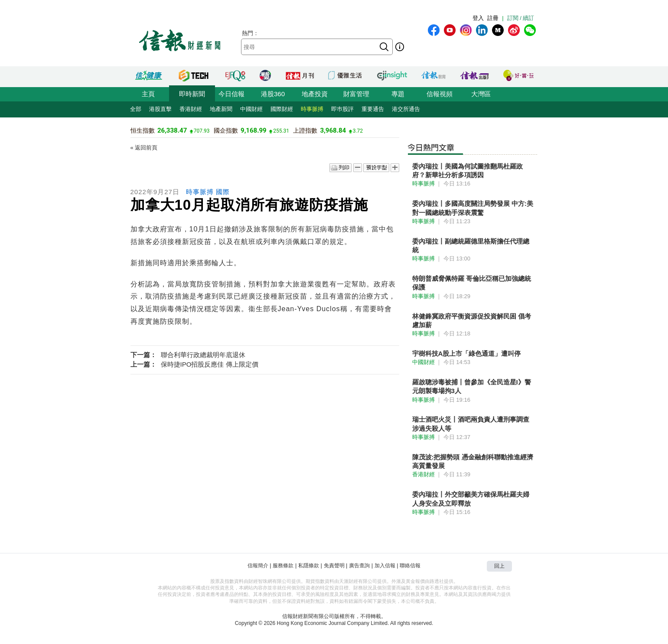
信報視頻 (440, 94)
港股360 (273, 94)
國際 (223, 192)
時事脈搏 (312, 109)
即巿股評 (342, 109)
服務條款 (283, 566)
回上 (499, 566)
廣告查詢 (359, 566)
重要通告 (373, 109)
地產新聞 (221, 109)
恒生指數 (143, 130)
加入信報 (385, 566)
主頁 (148, 94)
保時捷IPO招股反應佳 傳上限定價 (210, 364)
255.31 (281, 131)
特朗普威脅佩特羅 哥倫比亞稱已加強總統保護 (472, 283)
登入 (478, 18)
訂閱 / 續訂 (521, 18)
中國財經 (251, 109)
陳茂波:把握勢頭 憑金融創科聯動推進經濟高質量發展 (473, 461)
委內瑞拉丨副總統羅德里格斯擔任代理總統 (471, 246)
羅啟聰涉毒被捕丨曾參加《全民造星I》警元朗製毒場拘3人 (472, 386)
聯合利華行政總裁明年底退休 (203, 355)
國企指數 (226, 130)
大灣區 (481, 94)
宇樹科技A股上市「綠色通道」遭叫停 (467, 353)
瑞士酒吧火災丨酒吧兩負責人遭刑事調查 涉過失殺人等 (471, 424)
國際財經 (282, 109)
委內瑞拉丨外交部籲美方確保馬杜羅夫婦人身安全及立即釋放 (471, 499)
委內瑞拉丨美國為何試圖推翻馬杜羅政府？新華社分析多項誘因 (468, 171)
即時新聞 (192, 94)
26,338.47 (172, 130)
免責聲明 (334, 566)
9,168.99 (254, 130)
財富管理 (356, 94)
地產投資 (315, 94)
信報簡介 (258, 566)
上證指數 (305, 130)
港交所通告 (406, 109)
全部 (136, 109)
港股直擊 (160, 109)
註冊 (493, 18)
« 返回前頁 (144, 148)
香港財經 (191, 109)
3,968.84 (333, 130)
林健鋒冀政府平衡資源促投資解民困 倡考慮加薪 (472, 320)
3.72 (358, 131)
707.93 (202, 131)
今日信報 (231, 94)
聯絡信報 (410, 566)
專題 (398, 94)
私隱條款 (309, 566)
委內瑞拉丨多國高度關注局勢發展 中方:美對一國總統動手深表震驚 (473, 208)
